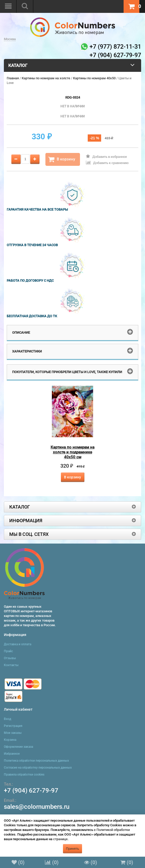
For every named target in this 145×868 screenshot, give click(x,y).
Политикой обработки (113, 830)
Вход (7, 719)
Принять (73, 849)
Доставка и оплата (18, 644)
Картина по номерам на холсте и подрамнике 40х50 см (72, 452)
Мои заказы (13, 733)
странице (60, 839)
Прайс (8, 651)
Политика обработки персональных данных (36, 761)
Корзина (10, 740)
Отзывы (10, 658)
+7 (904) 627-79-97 (31, 790)
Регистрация (13, 726)
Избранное (12, 754)
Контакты (11, 665)
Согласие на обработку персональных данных (38, 768)
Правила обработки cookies (24, 775)
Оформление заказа (18, 747)
